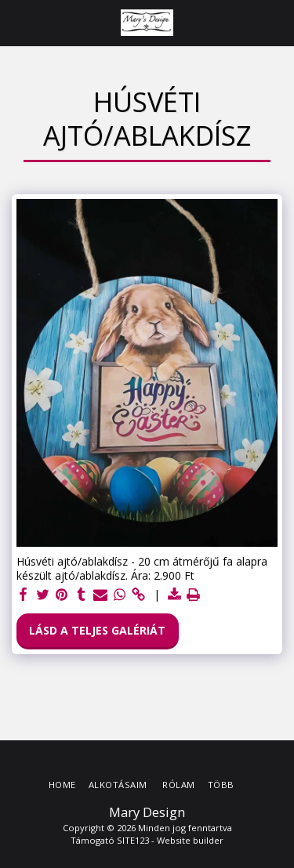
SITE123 (133, 840)
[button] (17, 22)
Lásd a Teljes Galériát (97, 630)
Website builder (190, 840)
